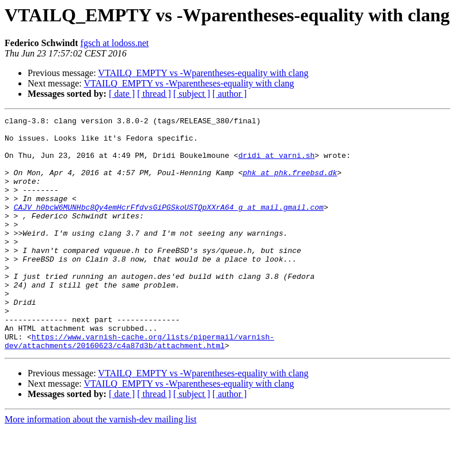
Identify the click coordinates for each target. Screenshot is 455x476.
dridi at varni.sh (277, 164)
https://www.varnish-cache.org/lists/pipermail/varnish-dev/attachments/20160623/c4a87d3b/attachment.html (139, 387)
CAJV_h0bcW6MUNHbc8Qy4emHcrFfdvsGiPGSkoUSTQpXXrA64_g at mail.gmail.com (169, 226)
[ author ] (230, 94)
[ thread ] (154, 94)
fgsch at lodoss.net (115, 43)
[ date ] (122, 94)
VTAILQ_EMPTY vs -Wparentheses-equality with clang (203, 73)
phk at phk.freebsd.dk (290, 184)
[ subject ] (192, 94)
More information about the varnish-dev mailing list (101, 466)
